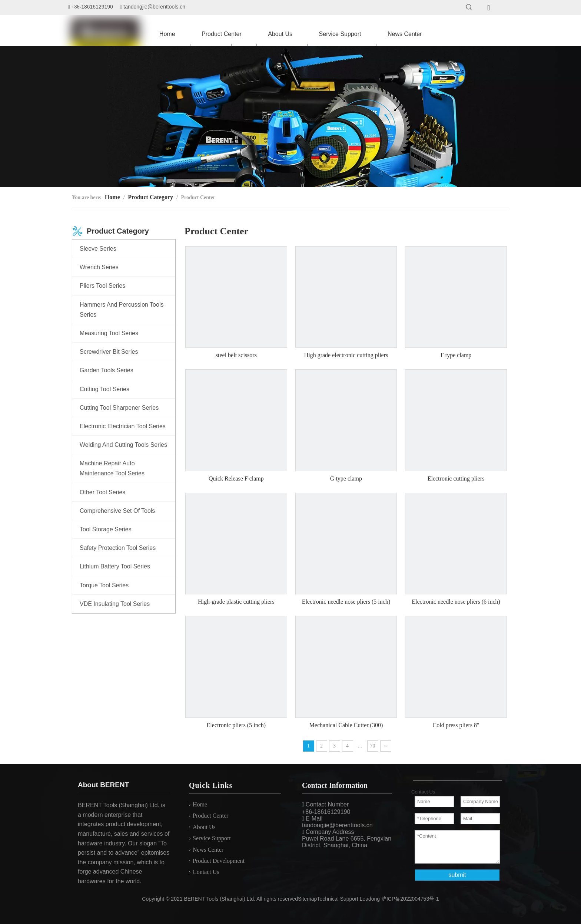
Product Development (219, 861)
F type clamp (456, 355)
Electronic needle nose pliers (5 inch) (346, 602)
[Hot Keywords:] (469, 7)
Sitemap (307, 899)
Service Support (212, 838)
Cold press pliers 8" (456, 725)
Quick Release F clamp (236, 478)
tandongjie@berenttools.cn (154, 7)
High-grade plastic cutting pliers (236, 602)
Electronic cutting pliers (456, 478)
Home (200, 804)
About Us (204, 827)
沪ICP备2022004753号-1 (410, 899)
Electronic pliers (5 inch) (236, 725)
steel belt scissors (236, 355)
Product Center (210, 816)
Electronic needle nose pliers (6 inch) (456, 602)
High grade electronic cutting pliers (346, 355)
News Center (208, 850)
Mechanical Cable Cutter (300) (346, 725)
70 (373, 746)
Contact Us (206, 872)
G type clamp (346, 478)
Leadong (370, 899)
